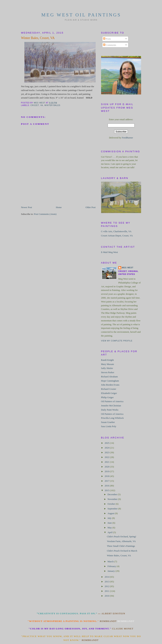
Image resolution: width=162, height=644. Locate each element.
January (111, 571)
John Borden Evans (110, 385)
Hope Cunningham (110, 381)
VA (42, 105)
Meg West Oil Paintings (81, 15)
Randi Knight (107, 360)
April (110, 532)
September (113, 509)
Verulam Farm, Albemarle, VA (121, 541)
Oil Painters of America (112, 401)
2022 (107, 457)
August (111, 513)
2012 (107, 586)
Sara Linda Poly (109, 426)
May (110, 528)
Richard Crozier (109, 389)
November (113, 499)
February (112, 566)
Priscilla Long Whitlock (112, 418)
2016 (107, 486)
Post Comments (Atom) (45, 214)
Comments (110, 45)
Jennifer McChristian (111, 406)
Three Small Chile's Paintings (121, 546)
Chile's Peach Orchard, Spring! (122, 536)
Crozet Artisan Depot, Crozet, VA (117, 236)
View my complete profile (117, 341)
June (110, 523)
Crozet (35, 105)
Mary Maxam (108, 364)
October (112, 504)
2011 (107, 591)
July (110, 518)
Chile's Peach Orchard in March (122, 551)
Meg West (128, 268)
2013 (107, 582)
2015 (107, 490)
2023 (107, 452)
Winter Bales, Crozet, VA (119, 555)
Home (59, 207)
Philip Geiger (107, 397)
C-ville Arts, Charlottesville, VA (116, 231)
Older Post (90, 207)
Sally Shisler (107, 368)
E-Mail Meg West (110, 252)
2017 (107, 481)
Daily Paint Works (110, 410)
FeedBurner (127, 138)
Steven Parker (108, 372)
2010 (107, 596)
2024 (107, 448)
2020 (107, 467)
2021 (107, 462)
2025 (107, 443)
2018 (107, 476)
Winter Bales (52, 105)
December (113, 494)
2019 (107, 471)
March (111, 561)
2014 (107, 577)
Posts (107, 39)
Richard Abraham (109, 377)
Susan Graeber (108, 422)
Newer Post (27, 207)
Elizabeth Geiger (109, 393)
